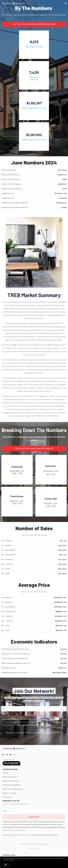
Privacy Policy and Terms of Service (34, 728)
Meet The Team (10, 777)
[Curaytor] (11, 765)
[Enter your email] (36, 811)
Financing (7, 797)
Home (5, 773)
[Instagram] (14, 755)
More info (16, 860)
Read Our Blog (9, 793)
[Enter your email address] (36, 709)
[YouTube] (11, 755)
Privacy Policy (34, 849)
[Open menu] (66, 3)
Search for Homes (11, 781)
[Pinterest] (7, 755)
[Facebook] (3, 755)
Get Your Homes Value (13, 789)
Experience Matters (11, 785)
